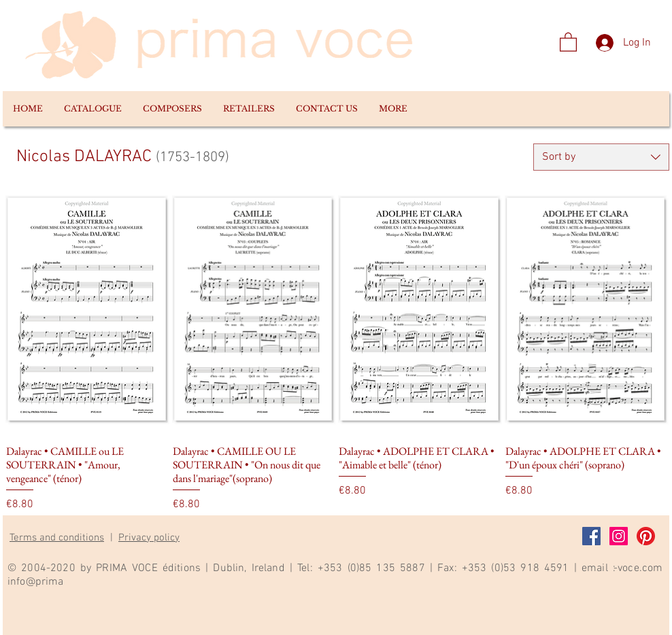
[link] (568, 41)
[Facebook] (591, 536)
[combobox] (601, 157)
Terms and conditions (57, 538)
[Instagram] (619, 536)
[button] (93, 109)
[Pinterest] (646, 536)
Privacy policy (149, 538)
